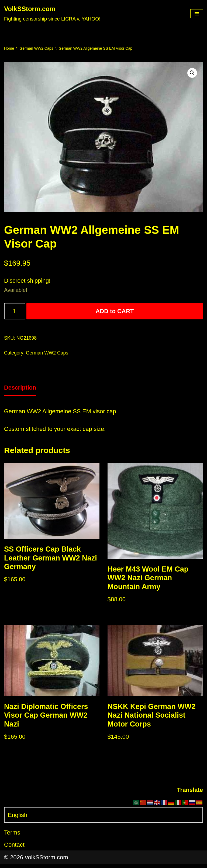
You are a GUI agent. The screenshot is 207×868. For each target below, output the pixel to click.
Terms (12, 836)
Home (9, 48)
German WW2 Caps (36, 48)
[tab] (20, 389)
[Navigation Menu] (197, 14)
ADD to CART (115, 312)
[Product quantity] (15, 312)
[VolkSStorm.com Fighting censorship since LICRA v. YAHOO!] (52, 14)
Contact (14, 848)
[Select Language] (103, 819)
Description (20, 389)
